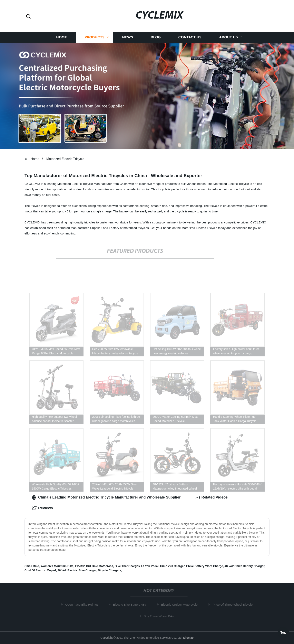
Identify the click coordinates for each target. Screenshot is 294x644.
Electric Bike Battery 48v (131, 605)
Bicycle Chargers (109, 570)
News (128, 37)
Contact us (190, 37)
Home (62, 37)
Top (283, 632)
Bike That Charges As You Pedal (137, 566)
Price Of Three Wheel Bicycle (234, 605)
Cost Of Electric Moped (40, 570)
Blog (156, 37)
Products (95, 37)
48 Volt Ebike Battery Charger (244, 566)
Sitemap (188, 638)
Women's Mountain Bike (57, 566)
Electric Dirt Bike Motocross (94, 566)
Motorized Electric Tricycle (65, 159)
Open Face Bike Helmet (83, 605)
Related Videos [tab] (211, 497)
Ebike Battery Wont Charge (205, 566)
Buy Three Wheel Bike (160, 616)
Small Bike (32, 566)
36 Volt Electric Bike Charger (77, 570)
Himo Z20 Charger (172, 566)
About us (228, 37)
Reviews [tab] (42, 508)
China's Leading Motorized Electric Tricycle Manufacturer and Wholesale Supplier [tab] (106, 497)
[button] (28, 17)
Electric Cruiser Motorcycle (181, 605)
